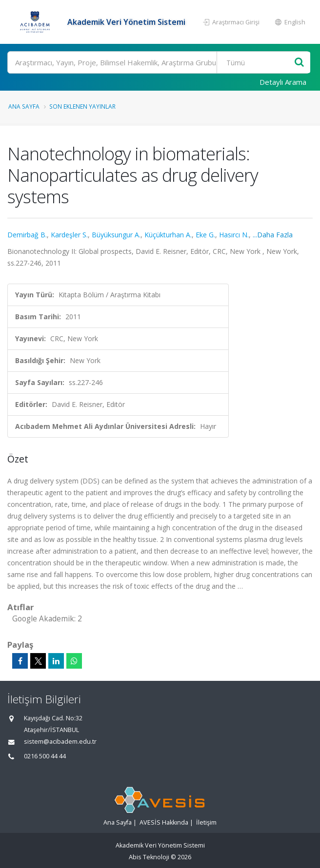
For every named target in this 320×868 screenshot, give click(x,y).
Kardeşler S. (69, 235)
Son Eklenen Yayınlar (82, 106)
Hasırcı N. (234, 235)
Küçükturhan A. (168, 235)
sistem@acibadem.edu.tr (60, 742)
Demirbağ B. (27, 235)
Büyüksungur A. (116, 235)
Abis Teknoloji (149, 857)
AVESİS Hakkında (164, 822)
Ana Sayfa (24, 106)
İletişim (206, 822)
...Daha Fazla (273, 235)
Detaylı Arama (283, 82)
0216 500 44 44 (45, 756)
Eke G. (205, 235)
